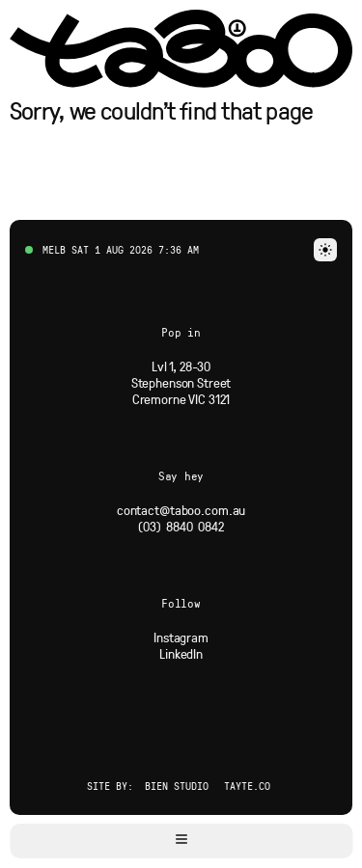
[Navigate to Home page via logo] (181, 49)
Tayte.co (247, 786)
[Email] (181, 510)
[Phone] (181, 526)
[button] (181, 841)
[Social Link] (181, 637)
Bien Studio (177, 786)
